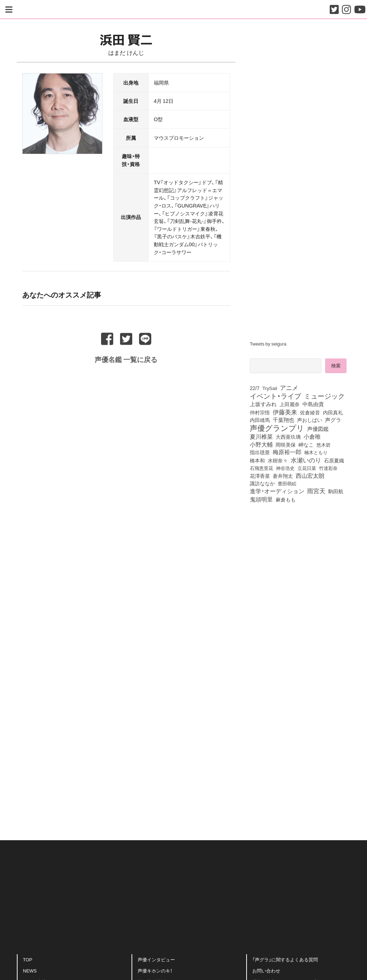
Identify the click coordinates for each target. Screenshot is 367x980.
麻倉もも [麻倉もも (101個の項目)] (286, 499)
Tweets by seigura (268, 344)
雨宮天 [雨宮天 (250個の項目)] (316, 491)
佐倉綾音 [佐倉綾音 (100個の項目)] (310, 412)
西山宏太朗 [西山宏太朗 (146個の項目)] (310, 476)
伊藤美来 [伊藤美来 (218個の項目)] (285, 412)
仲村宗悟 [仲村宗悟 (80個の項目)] (260, 412)
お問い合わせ (266, 971)
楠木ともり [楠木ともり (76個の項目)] (316, 452)
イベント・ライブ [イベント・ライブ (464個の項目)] (275, 396)
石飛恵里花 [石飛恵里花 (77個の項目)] (261, 468)
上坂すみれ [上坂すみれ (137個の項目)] (263, 404)
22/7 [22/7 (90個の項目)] (255, 388)
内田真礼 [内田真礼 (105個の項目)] (333, 412)
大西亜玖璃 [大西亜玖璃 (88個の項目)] (288, 437)
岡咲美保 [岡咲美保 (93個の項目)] (286, 444)
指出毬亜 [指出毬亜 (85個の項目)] (260, 452)
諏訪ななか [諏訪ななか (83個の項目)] (262, 483)
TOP (28, 959)
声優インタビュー (156, 959)
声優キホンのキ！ (155, 971)
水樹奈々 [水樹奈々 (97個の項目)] (278, 461)
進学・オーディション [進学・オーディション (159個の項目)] (277, 491)
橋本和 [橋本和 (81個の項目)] (257, 460)
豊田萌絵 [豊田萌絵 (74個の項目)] (287, 483)
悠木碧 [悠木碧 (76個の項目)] (323, 444)
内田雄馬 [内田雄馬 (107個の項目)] (260, 420)
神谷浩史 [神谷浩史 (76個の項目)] (285, 468)
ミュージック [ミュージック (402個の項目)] (324, 396)
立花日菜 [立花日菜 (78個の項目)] (307, 468)
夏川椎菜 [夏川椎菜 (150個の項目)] (261, 437)
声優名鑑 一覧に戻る (126, 359)
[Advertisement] (126, 752)
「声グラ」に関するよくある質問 (285, 959)
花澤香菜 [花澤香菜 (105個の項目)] (260, 476)
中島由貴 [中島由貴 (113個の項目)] (313, 404)
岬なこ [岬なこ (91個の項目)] (306, 444)
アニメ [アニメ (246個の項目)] (289, 387)
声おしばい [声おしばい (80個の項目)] (310, 420)
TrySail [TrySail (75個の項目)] (270, 388)
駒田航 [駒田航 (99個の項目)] (336, 491)
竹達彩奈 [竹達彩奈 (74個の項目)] (328, 468)
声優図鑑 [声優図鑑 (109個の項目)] (318, 429)
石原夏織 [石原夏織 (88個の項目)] (334, 460)
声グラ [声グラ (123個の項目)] (333, 420)
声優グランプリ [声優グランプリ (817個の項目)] (277, 428)
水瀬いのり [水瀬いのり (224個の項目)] (306, 460)
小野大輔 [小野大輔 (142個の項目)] (261, 444)
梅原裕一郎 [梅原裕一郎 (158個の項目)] (287, 452)
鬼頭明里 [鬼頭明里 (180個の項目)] (261, 499)
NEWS (30, 971)
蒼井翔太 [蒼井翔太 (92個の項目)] (283, 476)
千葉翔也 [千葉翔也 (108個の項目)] (283, 420)
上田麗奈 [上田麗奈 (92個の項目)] (290, 404)
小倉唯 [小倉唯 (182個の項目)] (312, 436)
